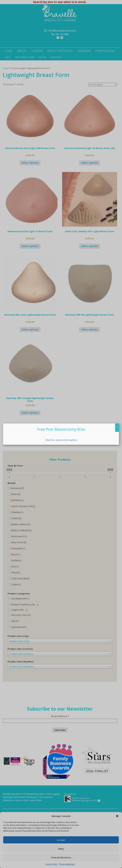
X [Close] (117, 428)
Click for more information (61, 440)
